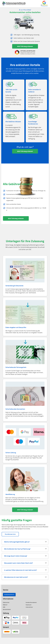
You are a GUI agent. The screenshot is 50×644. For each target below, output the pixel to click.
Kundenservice (10, 540)
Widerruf (4, 611)
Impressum (29, 611)
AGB (3, 613)
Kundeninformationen (31, 609)
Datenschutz (5, 609)
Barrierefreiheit (6, 616)
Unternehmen (29, 613)
